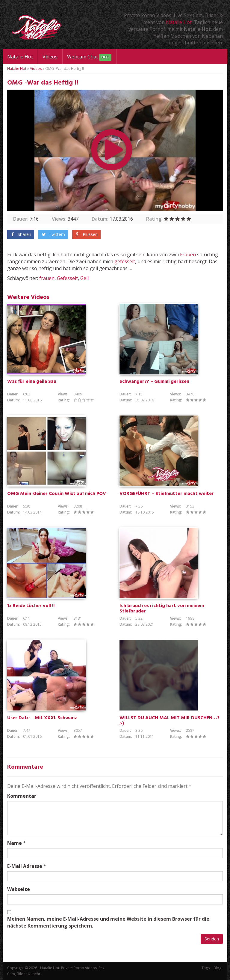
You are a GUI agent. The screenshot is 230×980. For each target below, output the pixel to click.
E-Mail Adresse (25, 866)
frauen (47, 278)
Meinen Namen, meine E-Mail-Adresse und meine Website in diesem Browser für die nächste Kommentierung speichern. (108, 922)
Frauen (188, 255)
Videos (50, 57)
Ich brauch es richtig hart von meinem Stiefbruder (162, 609)
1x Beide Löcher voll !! (31, 606)
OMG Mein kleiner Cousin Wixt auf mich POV (57, 494)
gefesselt (125, 261)
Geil (84, 278)
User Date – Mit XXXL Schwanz (42, 718)
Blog (217, 968)
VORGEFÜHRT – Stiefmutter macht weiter (167, 494)
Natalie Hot (179, 22)
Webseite (19, 889)
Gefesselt (67, 278)
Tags (206, 968)
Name (15, 843)
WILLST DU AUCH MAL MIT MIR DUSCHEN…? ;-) (170, 721)
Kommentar (22, 796)
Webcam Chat (89, 57)
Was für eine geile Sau (32, 382)
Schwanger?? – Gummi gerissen (154, 382)
